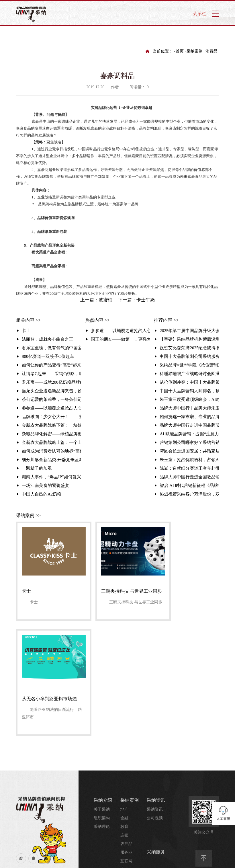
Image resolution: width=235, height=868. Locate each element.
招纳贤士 (124, 850)
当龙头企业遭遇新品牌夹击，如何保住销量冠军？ (51, 391)
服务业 (126, 737)
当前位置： (163, 51)
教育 (124, 711)
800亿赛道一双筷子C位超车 (48, 356)
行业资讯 (155, 806)
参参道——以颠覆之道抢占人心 (51, 408)
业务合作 (124, 832)
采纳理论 (102, 711)
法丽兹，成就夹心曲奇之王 (48, 339)
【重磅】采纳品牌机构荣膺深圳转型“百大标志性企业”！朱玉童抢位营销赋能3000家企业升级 (189, 339)
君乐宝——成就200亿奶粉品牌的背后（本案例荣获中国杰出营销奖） (51, 382)
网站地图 (29, 766)
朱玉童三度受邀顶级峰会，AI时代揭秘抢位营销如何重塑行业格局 (189, 399)
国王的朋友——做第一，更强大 (121, 339)
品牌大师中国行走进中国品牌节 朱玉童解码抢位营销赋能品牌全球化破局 (189, 425)
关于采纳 (102, 694)
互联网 (126, 746)
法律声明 (51, 766)
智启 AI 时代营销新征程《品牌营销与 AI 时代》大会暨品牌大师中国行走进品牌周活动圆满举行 (189, 485)
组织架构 (102, 703)
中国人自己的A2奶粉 (42, 494)
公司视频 (155, 703)
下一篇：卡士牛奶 (136, 300)
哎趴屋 (101, 823)
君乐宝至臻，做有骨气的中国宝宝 (51, 348)
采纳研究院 (158, 771)
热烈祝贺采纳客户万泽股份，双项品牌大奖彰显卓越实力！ (189, 494)
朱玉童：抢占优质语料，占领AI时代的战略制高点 (189, 460)
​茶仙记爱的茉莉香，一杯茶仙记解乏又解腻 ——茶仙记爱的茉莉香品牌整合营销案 (51, 399)
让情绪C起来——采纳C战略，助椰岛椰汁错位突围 (51, 374)
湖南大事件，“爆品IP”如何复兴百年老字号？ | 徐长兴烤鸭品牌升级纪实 (51, 477)
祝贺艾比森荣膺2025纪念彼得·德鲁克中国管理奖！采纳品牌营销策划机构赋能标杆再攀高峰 (189, 348)
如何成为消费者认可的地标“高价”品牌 (51, 451)
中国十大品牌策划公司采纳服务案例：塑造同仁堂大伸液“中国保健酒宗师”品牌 (189, 356)
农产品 (126, 728)
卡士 (26, 331)
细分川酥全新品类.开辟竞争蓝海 (51, 460)
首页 (180, 51)
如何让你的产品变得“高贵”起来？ (51, 365)
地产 (124, 694)
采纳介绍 (51, 775)
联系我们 (29, 757)
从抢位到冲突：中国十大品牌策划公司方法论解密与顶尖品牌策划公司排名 (189, 382)
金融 (124, 703)
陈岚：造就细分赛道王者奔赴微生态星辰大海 (189, 468)
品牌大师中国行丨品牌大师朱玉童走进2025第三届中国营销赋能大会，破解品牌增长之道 (189, 408)
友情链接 (51, 757)
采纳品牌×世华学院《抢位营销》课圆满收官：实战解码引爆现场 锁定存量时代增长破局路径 (189, 365)
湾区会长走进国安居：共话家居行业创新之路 (189, 451)
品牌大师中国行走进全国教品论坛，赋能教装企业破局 (189, 477)
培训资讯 (155, 789)
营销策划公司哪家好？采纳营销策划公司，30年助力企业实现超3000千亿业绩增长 (189, 442)
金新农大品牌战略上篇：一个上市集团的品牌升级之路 (51, 442)
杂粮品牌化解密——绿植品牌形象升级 (51, 434)
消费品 (211, 51)
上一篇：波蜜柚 (96, 300)
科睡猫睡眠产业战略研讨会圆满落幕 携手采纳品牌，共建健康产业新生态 (189, 374)
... (122, 763)
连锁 (124, 720)
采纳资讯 (156, 685)
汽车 (124, 754)
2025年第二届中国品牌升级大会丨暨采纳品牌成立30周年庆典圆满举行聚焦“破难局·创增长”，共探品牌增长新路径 (189, 331)
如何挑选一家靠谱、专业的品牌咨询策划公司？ (189, 417)
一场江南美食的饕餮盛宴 (45, 485)
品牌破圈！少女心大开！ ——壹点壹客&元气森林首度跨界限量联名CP (51, 417)
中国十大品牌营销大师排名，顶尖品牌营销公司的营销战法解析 (189, 391)
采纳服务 (156, 737)
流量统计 (29, 775)
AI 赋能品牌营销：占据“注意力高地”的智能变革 (189, 434)
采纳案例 (195, 51)
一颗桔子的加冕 (37, 468)
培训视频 (155, 797)
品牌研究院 (157, 780)
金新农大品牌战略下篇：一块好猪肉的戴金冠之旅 (51, 425)
